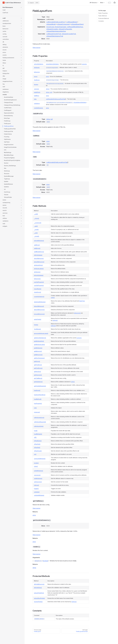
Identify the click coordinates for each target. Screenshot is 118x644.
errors (36, 76)
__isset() (36, 229)
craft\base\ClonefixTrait (54, 34)
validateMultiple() (39, 495)
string (48, 89)
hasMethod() (38, 399)
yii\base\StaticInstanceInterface (56, 31)
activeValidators (39, 64)
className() (38, 289)
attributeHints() (38, 265)
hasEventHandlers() (40, 395)
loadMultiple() (38, 434)
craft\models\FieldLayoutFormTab (56, 99)
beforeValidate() (39, 275)
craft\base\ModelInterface (75, 27)
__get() (36, 226)
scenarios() (37, 475)
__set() (36, 233)
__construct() (38, 223)
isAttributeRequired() (40, 422)
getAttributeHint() (39, 341)
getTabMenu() (38, 378)
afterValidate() (38, 255)
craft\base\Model (72, 22)
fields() (36, 325)
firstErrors (37, 80)
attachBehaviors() (39, 262)
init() (35, 408)
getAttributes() (38, 348)
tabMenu (37, 96)
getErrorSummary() (39, 358)
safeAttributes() (39, 471)
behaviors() (37, 279)
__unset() (37, 236)
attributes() (37, 272)
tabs (35, 99)
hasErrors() (37, 390)
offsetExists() (38, 441)
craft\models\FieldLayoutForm (56, 22)
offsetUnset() (38, 451)
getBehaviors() (38, 355)
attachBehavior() (39, 258)
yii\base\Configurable (65, 29)
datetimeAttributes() (40, 302)
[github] (115, 3)
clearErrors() (37, 292)
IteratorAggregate (61, 27)
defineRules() (38, 588)
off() (35, 437)
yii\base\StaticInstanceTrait (55, 36)
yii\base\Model (51, 24)
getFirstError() (38, 365)
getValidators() (38, 382)
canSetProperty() (39, 285)
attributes (37, 68)
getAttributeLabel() (39, 345)
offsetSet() (37, 448)
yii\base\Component (63, 24)
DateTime (82, 301)
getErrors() (37, 361)
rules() (53, 298)
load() (36, 431)
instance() (37, 412)
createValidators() (39, 297)
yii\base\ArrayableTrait (69, 34)
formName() (37, 329)
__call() (36, 214)
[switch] (109, 3)
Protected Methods (104, 18)
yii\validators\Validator (52, 64)
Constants (101, 21)
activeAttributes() (39, 241)
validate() (37, 492)
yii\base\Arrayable (52, 29)
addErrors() (37, 248)
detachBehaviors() (39, 310)
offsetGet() (37, 444)
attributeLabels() (39, 269)
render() (36, 463)
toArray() (55, 320)
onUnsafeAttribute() (40, 459)
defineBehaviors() (39, 584)
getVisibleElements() (40, 386)
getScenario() (38, 375)
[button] (12, 7)
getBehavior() (38, 351)
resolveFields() (38, 602)
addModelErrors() (39, 252)
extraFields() (38, 319)
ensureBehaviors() (39, 314)
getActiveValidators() (40, 338)
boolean (45, 561)
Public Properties (103, 13)
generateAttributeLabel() (41, 333)
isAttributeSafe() (39, 426)
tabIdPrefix (37, 92)
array (47, 76)
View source (36, 48)
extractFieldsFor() (39, 593)
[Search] (33, 3)
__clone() (37, 218)
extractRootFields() (39, 598)
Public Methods (103, 16)
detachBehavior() (39, 306)
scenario (84, 64)
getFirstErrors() (38, 368)
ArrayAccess (50, 27)
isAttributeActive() (39, 418)
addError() (37, 245)
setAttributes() (38, 478)
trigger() (36, 489)
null (51, 92)
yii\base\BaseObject (77, 24)
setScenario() (38, 482)
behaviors (37, 72)
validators (37, 103)
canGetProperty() (39, 282)
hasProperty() (38, 403)
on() (35, 454)
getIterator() (37, 372)
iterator (36, 84)
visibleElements (39, 108)
